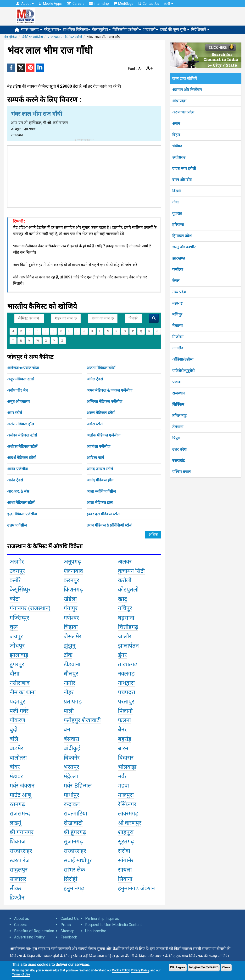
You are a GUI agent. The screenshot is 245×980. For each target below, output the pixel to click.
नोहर (69, 692)
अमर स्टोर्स (15, 413)
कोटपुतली (128, 590)
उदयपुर (17, 571)
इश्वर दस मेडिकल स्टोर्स (103, 514)
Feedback (69, 937)
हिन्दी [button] (169, 4)
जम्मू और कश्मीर (184, 247)
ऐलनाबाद (73, 571)
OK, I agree (178, 967)
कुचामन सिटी (131, 571)
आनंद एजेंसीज (17, 469)
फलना (124, 720)
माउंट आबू (20, 795)
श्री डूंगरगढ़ (75, 832)
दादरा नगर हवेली (184, 168)
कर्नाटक (178, 269)
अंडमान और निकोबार (187, 90)
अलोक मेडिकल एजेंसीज (103, 435)
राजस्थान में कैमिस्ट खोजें (65, 37)
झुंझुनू (70, 646)
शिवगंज (18, 842)
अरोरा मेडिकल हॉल (21, 424)
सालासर (18, 879)
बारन (123, 748)
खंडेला (70, 599)
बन (67, 730)
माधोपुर (71, 795)
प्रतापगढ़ (73, 702)
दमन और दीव (182, 180)
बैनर (122, 730)
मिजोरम (178, 337)
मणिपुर (177, 314)
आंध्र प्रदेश (179, 101)
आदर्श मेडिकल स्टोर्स (21, 458)
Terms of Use (21, 975)
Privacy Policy (140, 970)
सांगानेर (126, 860)
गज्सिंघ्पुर (19, 618)
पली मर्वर (19, 711)
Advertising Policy (29, 937)
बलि (14, 739)
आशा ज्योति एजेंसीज (101, 491)
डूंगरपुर (17, 664)
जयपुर (16, 636)
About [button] (25, 4)
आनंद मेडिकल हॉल (100, 480)
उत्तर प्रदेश (179, 449)
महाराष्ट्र (177, 303)
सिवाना (125, 879)
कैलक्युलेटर (101, 29)
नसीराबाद (20, 683)
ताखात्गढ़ (128, 664)
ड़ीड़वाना (72, 664)
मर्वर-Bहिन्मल (78, 786)
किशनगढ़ (73, 590)
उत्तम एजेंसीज (17, 525)
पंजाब (176, 382)
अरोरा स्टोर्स (95, 424)
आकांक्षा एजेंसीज (98, 446)
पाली (69, 711)
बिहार (176, 135)
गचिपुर (125, 608)
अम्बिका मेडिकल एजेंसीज (104, 402)
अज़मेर (17, 562)
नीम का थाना (23, 692)
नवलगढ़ (126, 674)
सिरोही (70, 879)
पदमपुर (17, 702)
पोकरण (17, 720)
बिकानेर (72, 758)
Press (66, 925)
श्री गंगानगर (22, 832)
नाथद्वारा (126, 683)
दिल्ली (176, 191)
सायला (125, 870)
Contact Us (149, 4)
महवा (123, 786)
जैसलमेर (72, 636)
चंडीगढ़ (177, 146)
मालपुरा (126, 795)
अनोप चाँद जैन (17, 390)
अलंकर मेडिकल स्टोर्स (22, 435)
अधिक (153, 535)
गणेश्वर (71, 618)
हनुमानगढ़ (74, 888)
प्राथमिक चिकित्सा (77, 29)
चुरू (14, 627)
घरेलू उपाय (53, 29)
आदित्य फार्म (95, 458)
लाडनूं (15, 823)
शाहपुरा (126, 832)
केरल (176, 281)
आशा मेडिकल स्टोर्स (21, 503)
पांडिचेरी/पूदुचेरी (183, 371)
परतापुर (126, 702)
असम (176, 124)
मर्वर (122, 776)
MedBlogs (123, 4)
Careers (75, 3)
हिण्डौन (17, 898)
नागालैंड (178, 348)
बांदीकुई (72, 748)
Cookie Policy (121, 970)
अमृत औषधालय (18, 402)
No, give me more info (204, 967)
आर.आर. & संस (18, 491)
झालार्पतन (128, 646)
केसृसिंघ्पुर (20, 590)
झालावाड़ (19, 655)
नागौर (70, 683)
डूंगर (122, 655)
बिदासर (126, 758)
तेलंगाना (178, 427)
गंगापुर (71, 608)
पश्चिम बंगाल (181, 472)
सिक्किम (178, 404)
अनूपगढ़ (72, 562)
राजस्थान (178, 393)
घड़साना (126, 618)
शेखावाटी (73, 823)
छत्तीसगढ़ (179, 157)
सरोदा (124, 851)
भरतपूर (71, 767)
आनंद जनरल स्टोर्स (100, 469)
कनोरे (15, 580)
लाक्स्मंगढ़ (128, 814)
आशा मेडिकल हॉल (100, 503)
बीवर (15, 767)
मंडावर (16, 776)
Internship (99, 4)
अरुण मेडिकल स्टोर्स (101, 413)
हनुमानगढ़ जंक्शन (136, 888)
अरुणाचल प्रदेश (183, 112)
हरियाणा (178, 225)
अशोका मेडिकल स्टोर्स (22, 446)
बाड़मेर (16, 748)
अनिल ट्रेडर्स (95, 379)
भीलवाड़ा (127, 767)
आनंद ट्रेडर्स (15, 480)
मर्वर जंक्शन (22, 786)
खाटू (122, 599)
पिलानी (125, 711)
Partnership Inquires (102, 919)
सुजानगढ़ (73, 842)
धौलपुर (71, 674)
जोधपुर (17, 646)
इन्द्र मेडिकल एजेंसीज (22, 514)
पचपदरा (127, 692)
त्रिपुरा (176, 438)
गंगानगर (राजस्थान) (30, 608)
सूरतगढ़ (126, 842)
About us (22, 919)
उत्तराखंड (179, 461)
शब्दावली (150, 29)
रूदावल (72, 804)
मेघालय (177, 326)
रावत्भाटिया (75, 814)
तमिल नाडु (179, 416)
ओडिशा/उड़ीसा (183, 359)
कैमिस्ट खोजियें (33, 37)
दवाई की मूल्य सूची (175, 29)
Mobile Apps (50, 4)
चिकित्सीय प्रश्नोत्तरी (127, 29)
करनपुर (71, 580)
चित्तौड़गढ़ (128, 627)
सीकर (16, 888)
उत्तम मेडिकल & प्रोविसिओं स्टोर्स (109, 525)
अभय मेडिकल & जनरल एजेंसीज (109, 390)
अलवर (125, 562)
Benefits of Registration (34, 931)
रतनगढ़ (17, 804)
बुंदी (14, 730)
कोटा (15, 599)
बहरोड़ (125, 739)
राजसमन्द (20, 814)
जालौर (125, 636)
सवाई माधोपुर (78, 860)
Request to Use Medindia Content (113, 925)
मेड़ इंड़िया (10, 37)
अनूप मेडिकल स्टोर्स (21, 379)
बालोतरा (18, 758)
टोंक (68, 655)
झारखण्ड (179, 258)
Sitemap (67, 931)
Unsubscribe (96, 931)
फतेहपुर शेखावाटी (82, 720)
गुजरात (177, 213)
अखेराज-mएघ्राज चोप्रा (23, 368)
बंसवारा (71, 739)
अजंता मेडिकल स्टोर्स (101, 368)
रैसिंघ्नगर (127, 804)
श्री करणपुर (130, 823)
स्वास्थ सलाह (32, 29)
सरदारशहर (21, 851)
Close (226, 967)
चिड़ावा (71, 627)
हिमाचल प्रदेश (182, 236)
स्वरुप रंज (20, 860)
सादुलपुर (19, 870)
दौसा (14, 674)
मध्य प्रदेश (179, 292)
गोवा (175, 202)
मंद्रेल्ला (71, 776)
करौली (125, 580)
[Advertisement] (84, 176)
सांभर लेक (74, 870)
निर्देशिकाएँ (200, 29)
